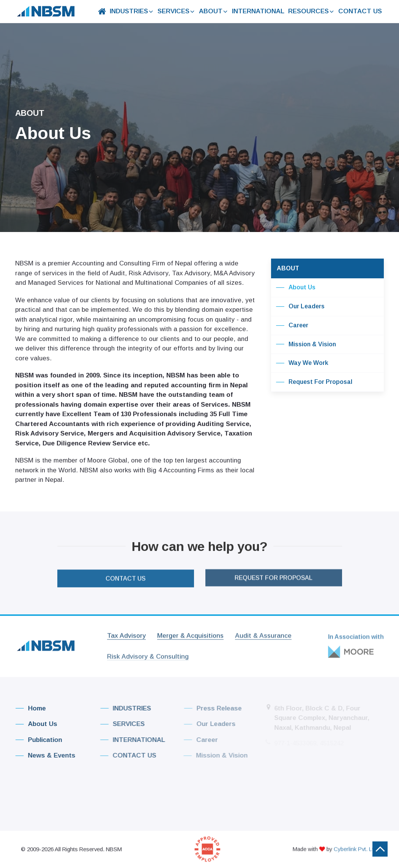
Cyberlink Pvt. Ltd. (356, 845)
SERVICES (174, 11)
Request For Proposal (314, 382)
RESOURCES (311, 11)
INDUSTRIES (129, 11)
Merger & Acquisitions (190, 632)
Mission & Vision (306, 344)
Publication (36, 740)
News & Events (43, 755)
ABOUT (212, 11)
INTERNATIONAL (257, 11)
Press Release (209, 708)
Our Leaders (300, 307)
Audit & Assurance (263, 632)
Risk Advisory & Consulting (148, 653)
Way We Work (302, 363)
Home (28, 708)
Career (292, 326)
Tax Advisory (126, 632)
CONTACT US (360, 11)
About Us (296, 288)
